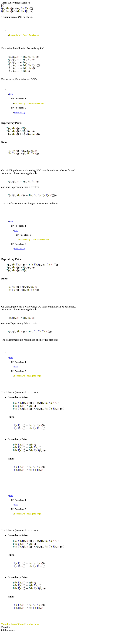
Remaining (20, 116)
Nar (16, 235)
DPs (11, 96)
